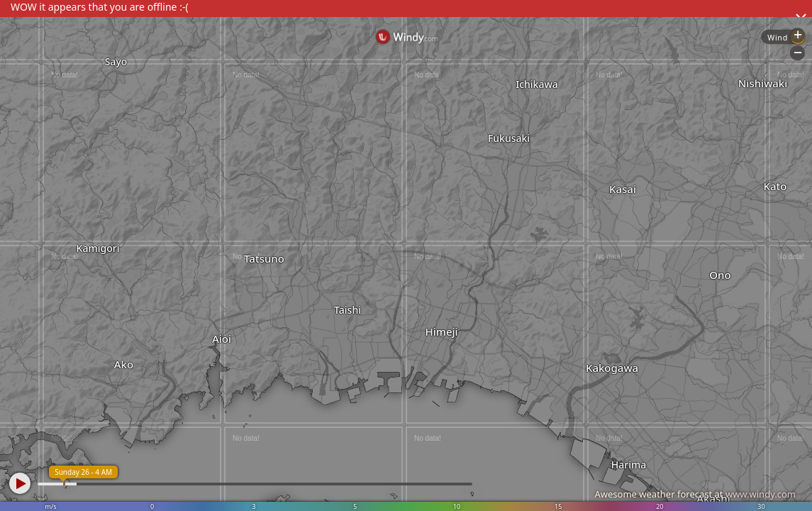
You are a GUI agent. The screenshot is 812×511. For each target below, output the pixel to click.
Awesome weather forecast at (695, 494)
